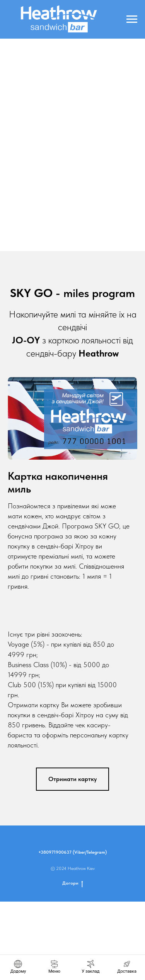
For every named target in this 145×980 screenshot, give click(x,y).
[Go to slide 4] (69, 239)
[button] (72, 779)
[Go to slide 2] (53, 239)
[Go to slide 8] (100, 239)
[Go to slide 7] (92, 239)
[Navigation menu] (132, 19)
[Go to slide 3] (61, 239)
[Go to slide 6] (84, 239)
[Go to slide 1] (46, 239)
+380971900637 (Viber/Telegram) (72, 852)
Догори (73, 883)
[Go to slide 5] (77, 239)
